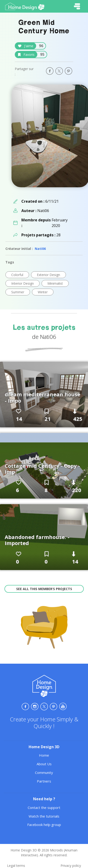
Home (44, 755)
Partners (44, 781)
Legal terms (16, 866)
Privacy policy (71, 866)
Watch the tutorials (44, 816)
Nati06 (40, 249)
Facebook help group (44, 825)
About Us (44, 764)
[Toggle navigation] (77, 6)
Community (44, 772)
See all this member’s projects (44, 589)
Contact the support (44, 808)
